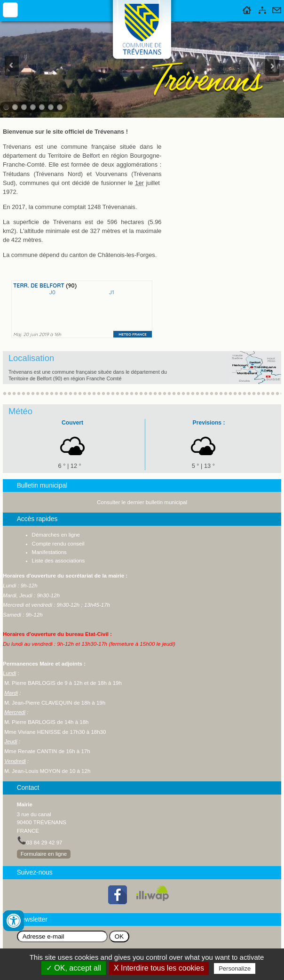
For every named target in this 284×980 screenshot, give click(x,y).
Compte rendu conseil (58, 544)
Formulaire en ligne (44, 854)
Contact (277, 8)
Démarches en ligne (56, 535)
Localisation (31, 358)
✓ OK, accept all (74, 968)
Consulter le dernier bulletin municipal (142, 502)
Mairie (25, 804)
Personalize (235, 968)
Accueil (247, 8)
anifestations (51, 552)
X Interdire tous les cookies (159, 968)
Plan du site (262, 8)
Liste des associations (59, 561)
